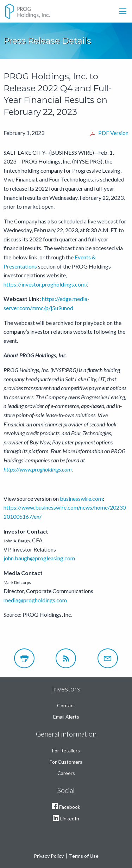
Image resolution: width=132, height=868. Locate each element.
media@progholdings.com (35, 600)
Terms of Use (84, 856)
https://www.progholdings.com (38, 469)
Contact (66, 705)
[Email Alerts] (108, 658)
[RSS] (66, 658)
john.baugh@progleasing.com (39, 558)
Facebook (66, 807)
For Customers (66, 762)
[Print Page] (24, 658)
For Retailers (66, 750)
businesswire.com (81, 498)
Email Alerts (66, 717)
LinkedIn (66, 819)
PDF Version (113, 133)
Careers (66, 773)
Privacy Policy (49, 856)
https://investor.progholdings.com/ (45, 284)
